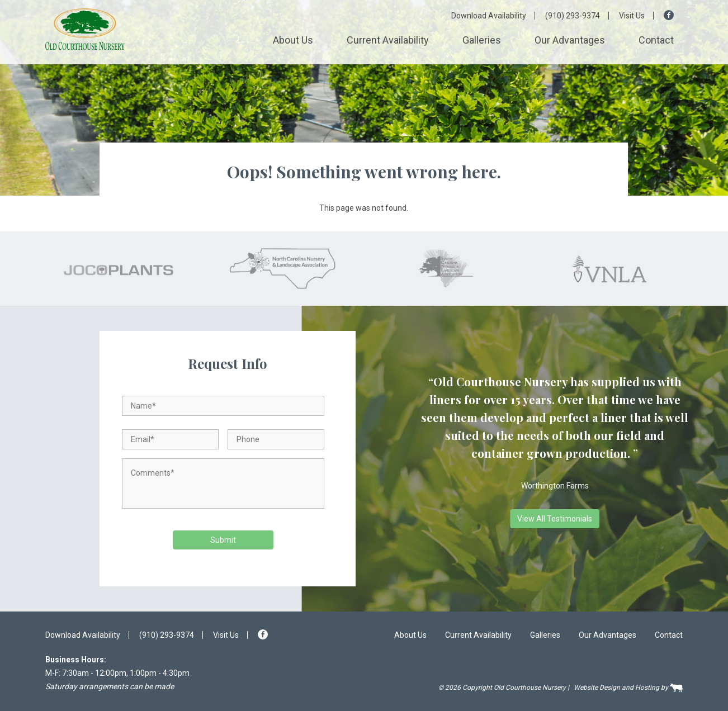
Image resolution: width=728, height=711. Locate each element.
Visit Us (632, 16)
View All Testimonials (555, 519)
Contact (656, 40)
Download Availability (489, 16)
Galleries (482, 40)
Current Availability (388, 40)
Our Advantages (570, 40)
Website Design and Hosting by (628, 688)
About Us (293, 40)
